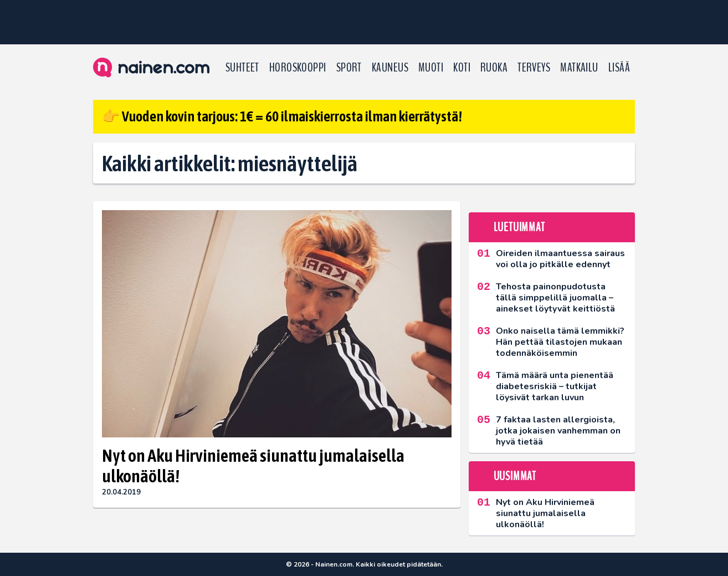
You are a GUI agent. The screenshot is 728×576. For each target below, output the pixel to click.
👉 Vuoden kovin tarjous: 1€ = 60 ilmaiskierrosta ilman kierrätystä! (282, 116)
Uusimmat (515, 476)
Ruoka (494, 68)
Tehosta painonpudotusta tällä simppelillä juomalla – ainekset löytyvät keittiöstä (555, 298)
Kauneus (390, 68)
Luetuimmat (519, 227)
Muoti (431, 68)
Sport (349, 68)
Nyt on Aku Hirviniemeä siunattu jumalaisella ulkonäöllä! (253, 466)
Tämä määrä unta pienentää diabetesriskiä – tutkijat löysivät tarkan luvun (555, 386)
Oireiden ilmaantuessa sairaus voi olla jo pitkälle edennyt (560, 259)
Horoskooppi (298, 68)
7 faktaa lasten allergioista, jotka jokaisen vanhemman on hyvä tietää (558, 431)
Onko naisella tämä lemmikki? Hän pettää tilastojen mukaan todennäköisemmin (560, 342)
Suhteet (242, 68)
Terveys (534, 68)
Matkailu (579, 68)
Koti (462, 68)
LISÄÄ (619, 68)
